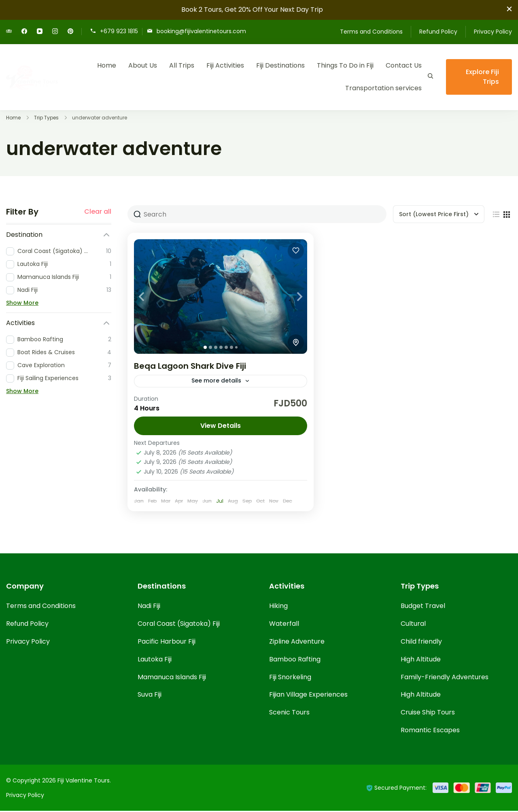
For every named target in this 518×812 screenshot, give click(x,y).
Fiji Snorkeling (290, 678)
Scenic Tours (289, 713)
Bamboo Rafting (295, 660)
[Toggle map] (296, 342)
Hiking (278, 607)
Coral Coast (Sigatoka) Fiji (179, 625)
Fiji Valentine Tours (84, 782)
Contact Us (404, 65)
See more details (216, 381)
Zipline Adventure (297, 643)
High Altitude (421, 660)
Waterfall (284, 625)
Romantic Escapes (430, 731)
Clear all (98, 212)
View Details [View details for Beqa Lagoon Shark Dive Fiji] (221, 427)
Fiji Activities (225, 65)
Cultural (413, 625)
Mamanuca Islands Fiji (172, 678)
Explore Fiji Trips (482, 77)
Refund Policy (438, 32)
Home (107, 65)
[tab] (205, 347)
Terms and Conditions (371, 32)
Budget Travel (423, 607)
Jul (220, 502)
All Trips (182, 65)
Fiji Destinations (280, 65)
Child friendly (421, 643)
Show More (22, 303)
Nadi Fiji (149, 607)
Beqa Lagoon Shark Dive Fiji (190, 366)
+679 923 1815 (119, 31)
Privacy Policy (493, 32)
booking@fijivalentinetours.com (201, 31)
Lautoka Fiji (155, 660)
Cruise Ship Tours (428, 713)
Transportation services (383, 88)
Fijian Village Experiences (308, 696)
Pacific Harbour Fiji (167, 643)
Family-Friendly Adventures (445, 678)
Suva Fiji (150, 696)
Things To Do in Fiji (345, 65)
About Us (143, 65)
